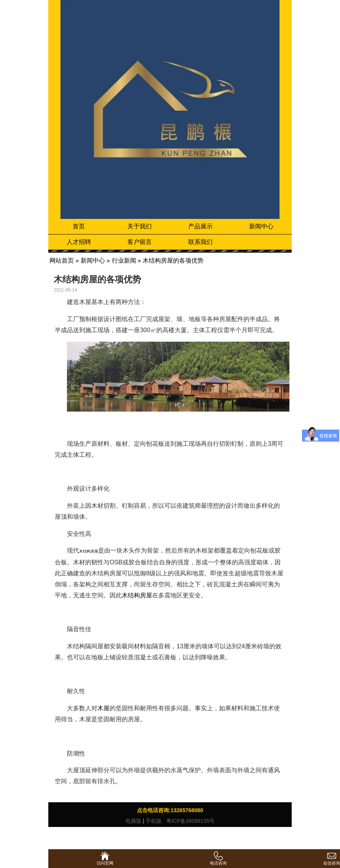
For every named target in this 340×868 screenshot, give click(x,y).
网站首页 (62, 261)
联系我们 (200, 242)
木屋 (103, 708)
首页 (79, 226)
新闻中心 (261, 226)
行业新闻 (124, 261)
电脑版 (133, 821)
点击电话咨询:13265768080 (170, 810)
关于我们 (140, 226)
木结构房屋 (137, 595)
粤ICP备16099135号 (190, 821)
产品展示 (200, 226)
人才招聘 (79, 242)
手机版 (154, 821)
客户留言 (140, 242)
